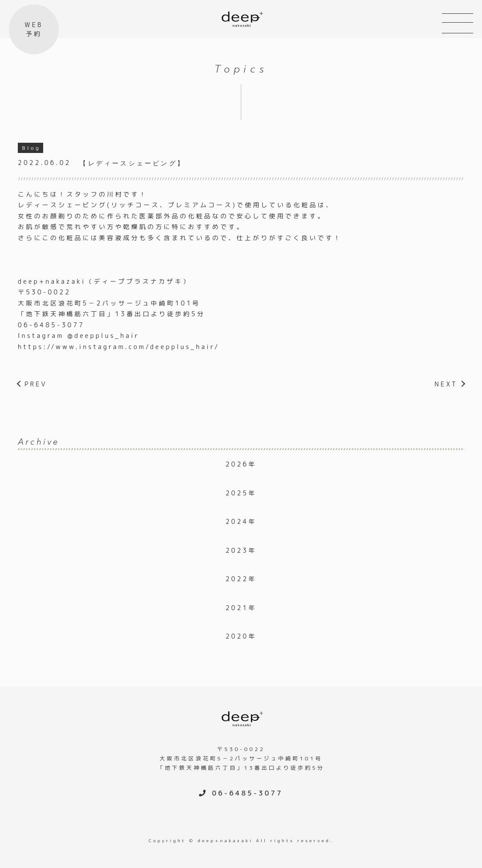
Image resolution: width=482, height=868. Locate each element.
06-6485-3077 (51, 325)
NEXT (446, 384)
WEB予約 (34, 29)
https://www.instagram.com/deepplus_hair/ (119, 347)
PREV (36, 384)
